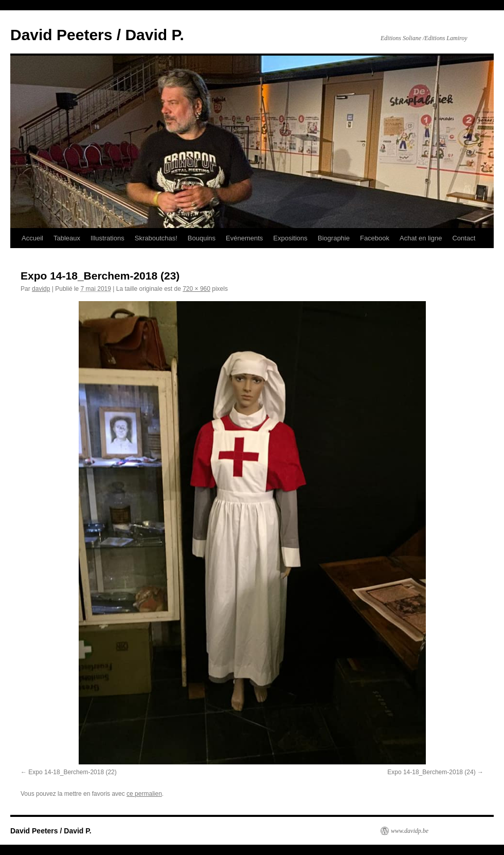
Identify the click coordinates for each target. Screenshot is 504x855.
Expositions (290, 238)
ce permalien (144, 794)
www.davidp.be (410, 831)
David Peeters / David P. (97, 35)
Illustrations (107, 238)
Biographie (334, 238)
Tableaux (67, 238)
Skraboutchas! (156, 238)
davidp (41, 289)
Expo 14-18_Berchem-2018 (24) (431, 772)
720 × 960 (196, 289)
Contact (464, 238)
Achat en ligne (421, 238)
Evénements (244, 238)
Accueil (32, 238)
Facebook (375, 238)
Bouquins (202, 238)
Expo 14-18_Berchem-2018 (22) (72, 772)
